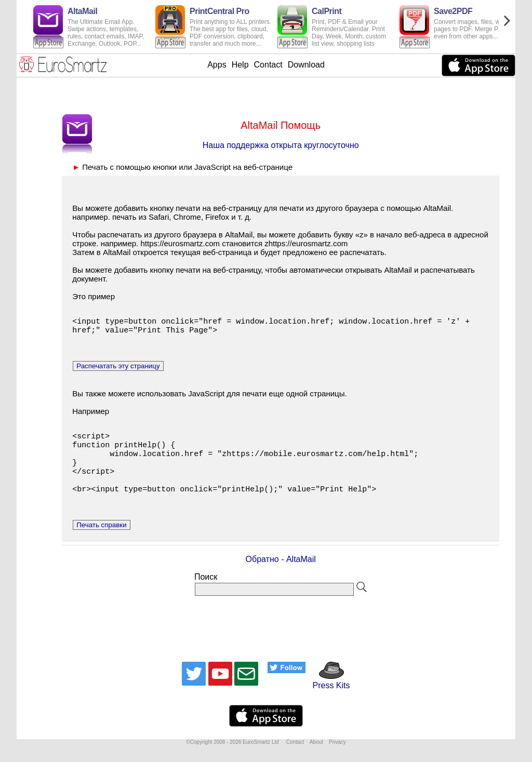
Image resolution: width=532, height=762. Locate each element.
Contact (268, 65)
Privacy (337, 759)
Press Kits (328, 698)
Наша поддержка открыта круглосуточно (281, 145)
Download (306, 65)
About (316, 759)
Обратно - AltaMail (281, 576)
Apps (217, 65)
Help (240, 65)
